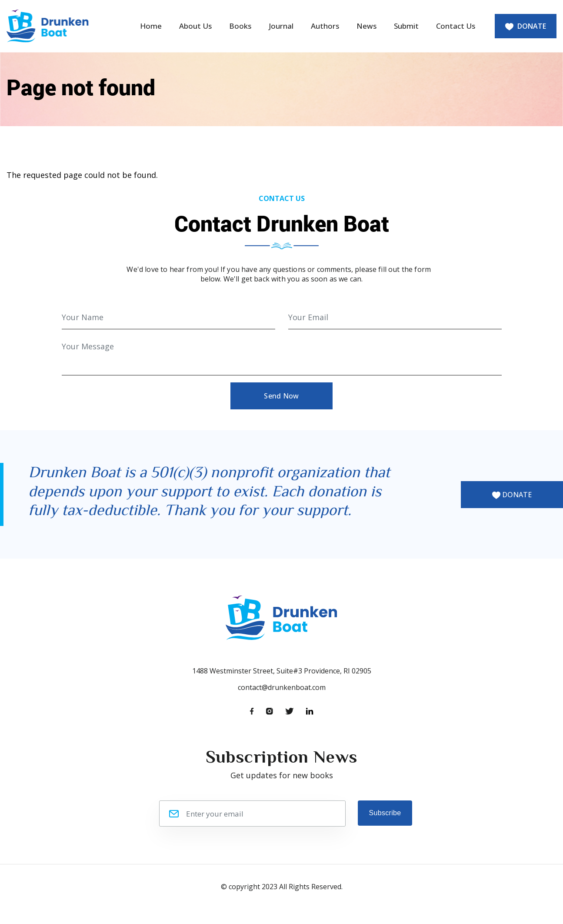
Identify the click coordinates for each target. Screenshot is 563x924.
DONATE (526, 26)
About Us (195, 26)
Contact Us (456, 26)
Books (240, 26)
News (366, 26)
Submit (406, 26)
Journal (281, 26)
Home (151, 26)
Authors (325, 26)
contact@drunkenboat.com (282, 687)
